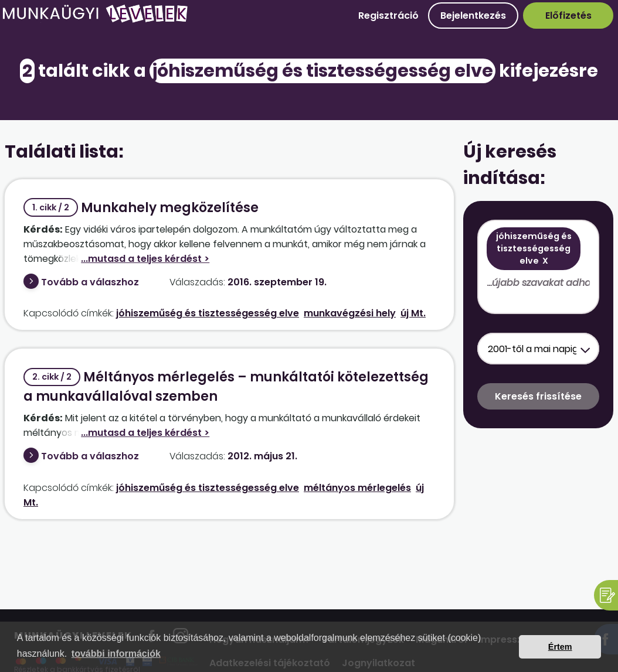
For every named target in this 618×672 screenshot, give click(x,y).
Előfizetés (568, 16)
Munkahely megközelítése (141, 208)
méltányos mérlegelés (357, 488)
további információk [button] (116, 654)
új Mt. (413, 313)
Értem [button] (560, 647)
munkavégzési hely (350, 313)
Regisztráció (388, 16)
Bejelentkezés (473, 16)
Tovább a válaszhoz (90, 282)
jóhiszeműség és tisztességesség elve (208, 313)
